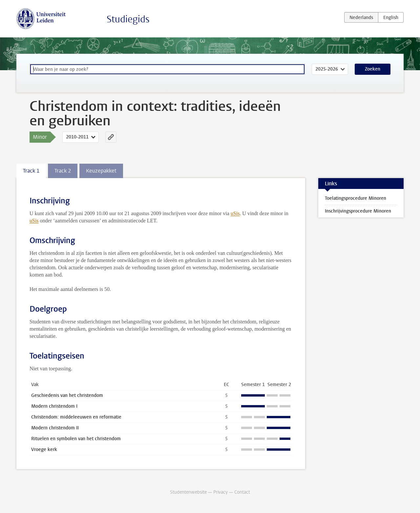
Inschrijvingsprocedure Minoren (358, 211)
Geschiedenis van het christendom (67, 395)
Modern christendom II (55, 428)
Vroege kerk (44, 450)
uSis (235, 213)
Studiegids (128, 19)
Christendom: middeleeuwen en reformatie (76, 417)
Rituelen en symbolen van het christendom (76, 439)
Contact (242, 492)
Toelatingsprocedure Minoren (356, 198)
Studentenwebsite (188, 492)
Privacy (220, 492)
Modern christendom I (54, 406)
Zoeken (373, 69)
